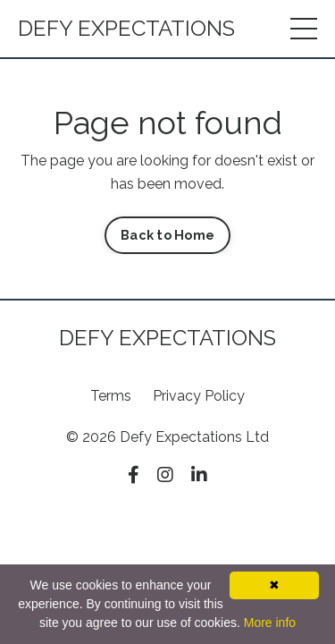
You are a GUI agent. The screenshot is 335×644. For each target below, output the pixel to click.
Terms (111, 396)
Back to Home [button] (167, 235)
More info (270, 623)
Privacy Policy (199, 396)
